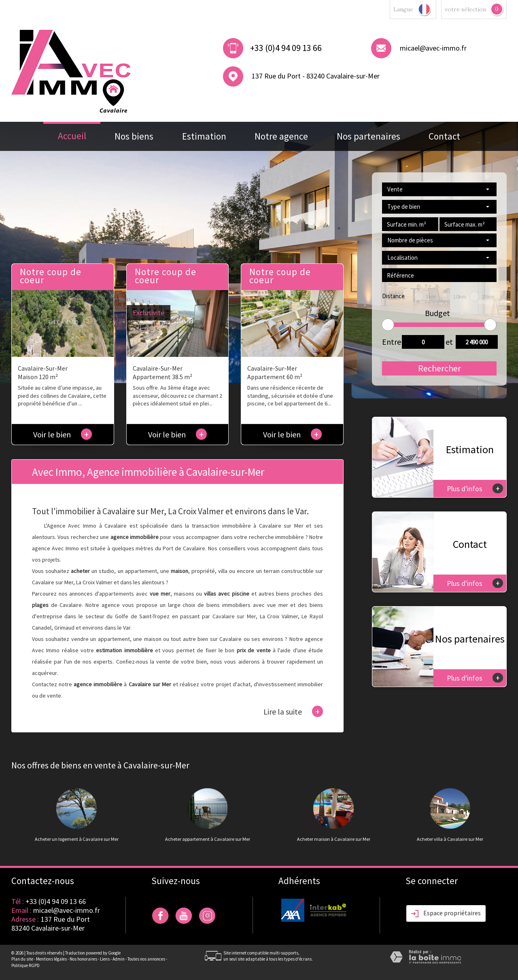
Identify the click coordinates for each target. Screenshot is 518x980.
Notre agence (281, 136)
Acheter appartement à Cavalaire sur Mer (208, 839)
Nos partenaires (368, 136)
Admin (119, 959)
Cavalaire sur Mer (234, 616)
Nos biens (134, 136)
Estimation (204, 136)
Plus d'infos (475, 488)
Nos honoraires (83, 959)
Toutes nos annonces (146, 959)
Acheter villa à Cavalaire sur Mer (450, 839)
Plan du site (22, 959)
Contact (444, 136)
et (449, 342)
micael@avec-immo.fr (433, 48)
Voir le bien (63, 434)
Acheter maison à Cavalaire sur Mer (334, 839)
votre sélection (465, 9)
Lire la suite (293, 711)
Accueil (72, 136)
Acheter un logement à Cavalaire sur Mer (77, 839)
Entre (390, 342)
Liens (105, 959)
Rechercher (439, 368)
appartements (117, 594)
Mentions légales (51, 959)
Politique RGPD (25, 965)
